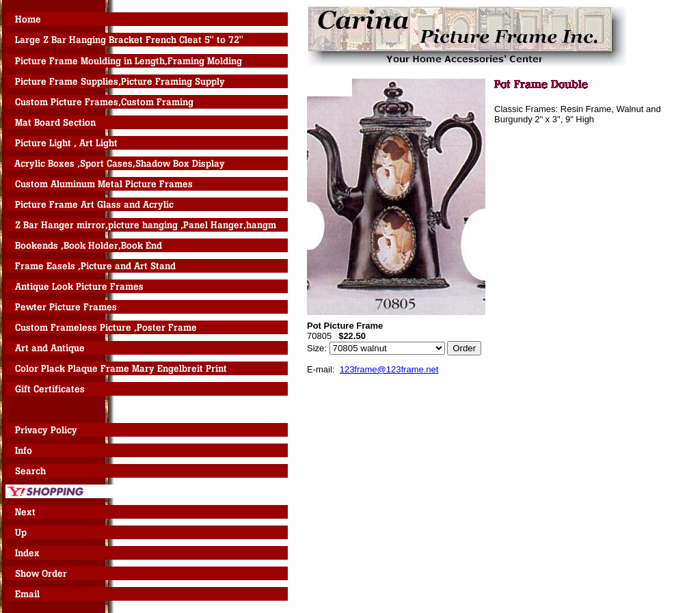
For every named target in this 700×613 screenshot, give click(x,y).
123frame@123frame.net (389, 369)
